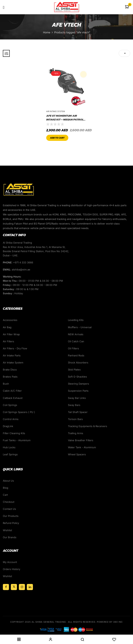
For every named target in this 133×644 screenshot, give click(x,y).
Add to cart (57, 138)
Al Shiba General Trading (49, 622)
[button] (127, 7)
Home (47, 32)
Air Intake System (56, 111)
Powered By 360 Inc (110, 622)
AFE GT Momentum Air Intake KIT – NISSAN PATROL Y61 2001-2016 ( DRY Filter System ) (65, 117)
